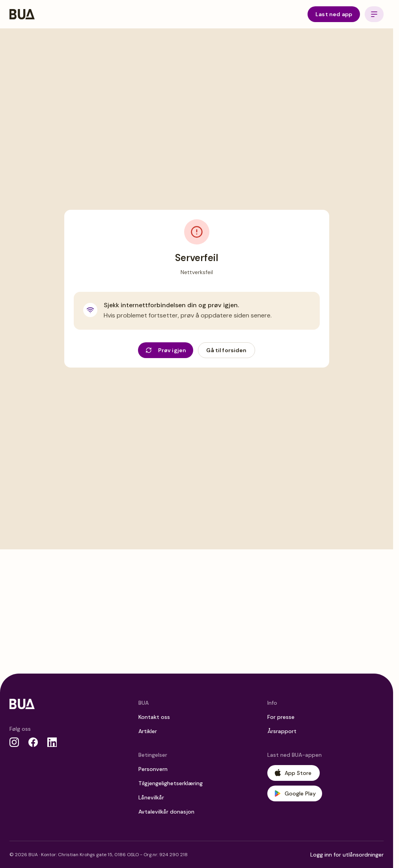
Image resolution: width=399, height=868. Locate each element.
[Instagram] (14, 742)
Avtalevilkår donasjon (166, 812)
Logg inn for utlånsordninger (347, 855)
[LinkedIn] (52, 742)
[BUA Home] (22, 14)
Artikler (148, 731)
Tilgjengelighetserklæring (171, 783)
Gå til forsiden (226, 350)
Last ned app (334, 14)
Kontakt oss (154, 717)
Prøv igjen (166, 350)
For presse (281, 717)
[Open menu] (374, 14)
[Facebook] (33, 742)
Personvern (153, 769)
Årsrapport (282, 731)
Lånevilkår (151, 797)
